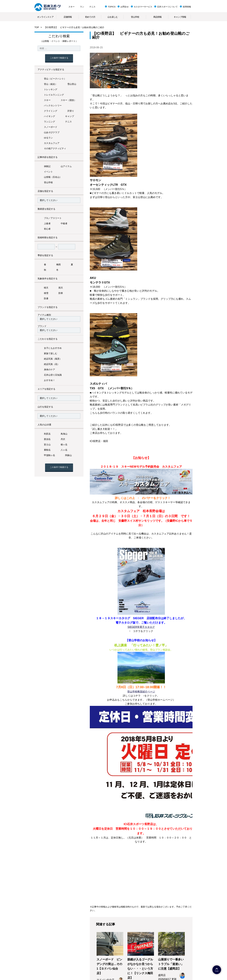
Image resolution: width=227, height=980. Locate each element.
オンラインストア (45, 17)
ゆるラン (48, 138)
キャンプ (70, 116)
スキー (72, 7)
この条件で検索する (59, 58)
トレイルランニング (54, 95)
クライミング (51, 111)
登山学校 (135, 17)
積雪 (46, 293)
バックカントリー (53, 105)
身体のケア (49, 370)
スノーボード (51, 127)
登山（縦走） (51, 84)
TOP (37, 27)
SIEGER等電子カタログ (141, 627)
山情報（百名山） (53, 177)
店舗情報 (68, 17)
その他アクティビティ (55, 148)
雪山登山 (72, 84)
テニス (92, 7)
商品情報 (157, 17)
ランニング (49, 122)
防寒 (61, 293)
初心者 (47, 229)
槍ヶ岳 (64, 445)
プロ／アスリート (53, 218)
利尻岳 (47, 434)
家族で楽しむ (51, 353)
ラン (82, 7)
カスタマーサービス (143, 7)
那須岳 (47, 439)
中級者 (64, 223)
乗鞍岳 (47, 450)
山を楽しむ (113, 17)
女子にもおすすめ (53, 348)
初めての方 (90, 17)
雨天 (61, 288)
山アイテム (66, 166)
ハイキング (49, 116)
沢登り (71, 111)
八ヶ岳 (64, 450)
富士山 (47, 445)
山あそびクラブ (52, 132)
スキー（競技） (68, 100)
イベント (48, 172)
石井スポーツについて (167, 7)
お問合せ (125, 7)
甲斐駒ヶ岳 (49, 455)
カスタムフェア (52, 143)
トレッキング (51, 89)
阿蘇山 (68, 455)
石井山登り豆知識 (53, 375)
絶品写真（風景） (53, 359)
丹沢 (63, 439)
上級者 (47, 223)
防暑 (46, 298)
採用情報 (187, 7)
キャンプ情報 (180, 17)
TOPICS (112, 7)
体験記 (47, 166)
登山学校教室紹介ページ (141, 692)
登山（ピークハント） (55, 79)
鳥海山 (64, 434)
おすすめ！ (49, 380)
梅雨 (58, 265)
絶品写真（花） (52, 364)
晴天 (46, 288)
